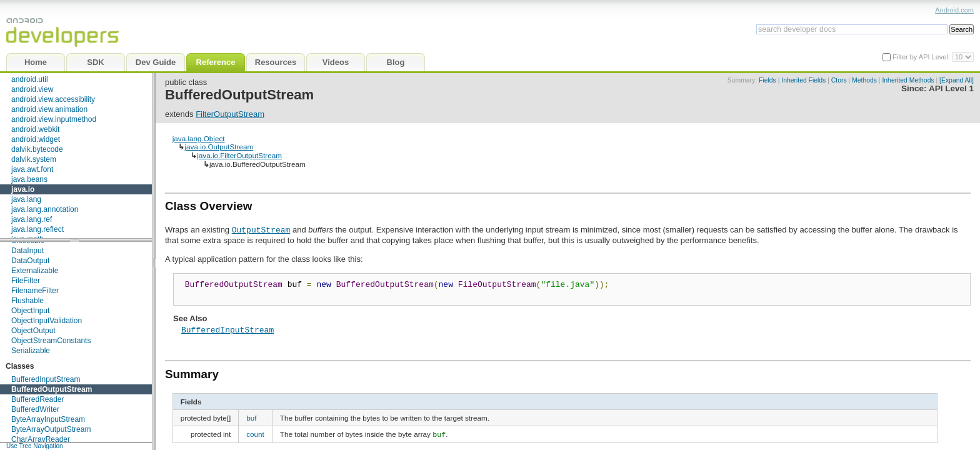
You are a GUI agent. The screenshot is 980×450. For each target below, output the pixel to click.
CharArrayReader (41, 439)
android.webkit (35, 129)
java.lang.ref (32, 219)
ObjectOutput (33, 331)
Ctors (839, 80)
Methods (864, 80)
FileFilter (26, 281)
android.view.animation (49, 109)
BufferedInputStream (46, 379)
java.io (23, 189)
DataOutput (30, 261)
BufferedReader (38, 399)
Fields (767, 80)
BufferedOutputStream (52, 389)
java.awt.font (32, 169)
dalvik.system (34, 159)
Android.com (954, 10)
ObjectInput (30, 311)
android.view (32, 89)
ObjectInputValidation (47, 321)
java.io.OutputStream (219, 147)
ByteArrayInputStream (48, 419)
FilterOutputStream (230, 114)
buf (251, 422)
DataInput (27, 251)
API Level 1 (951, 88)
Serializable (31, 351)
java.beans (29, 179)
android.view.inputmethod (54, 119)
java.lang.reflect (37, 229)
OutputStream (261, 229)
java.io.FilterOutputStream (239, 155)
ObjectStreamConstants (51, 341)
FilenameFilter (35, 291)
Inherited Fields (803, 80)
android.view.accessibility (53, 99)
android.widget (36, 139)
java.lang (26, 199)
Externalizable (35, 271)
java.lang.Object (199, 138)
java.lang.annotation (45, 209)
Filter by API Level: (922, 57)
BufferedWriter (35, 409)
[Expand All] (957, 80)
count (255, 438)
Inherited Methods (908, 80)
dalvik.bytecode (37, 149)
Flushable (27, 301)
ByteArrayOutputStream (51, 429)
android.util (30, 79)
